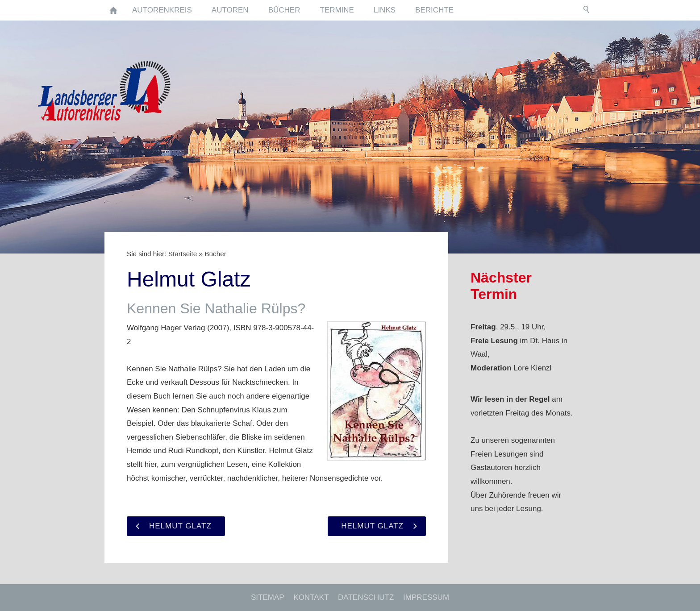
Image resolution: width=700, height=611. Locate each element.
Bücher (215, 254)
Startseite (183, 254)
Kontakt (311, 597)
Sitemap (268, 597)
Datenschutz (366, 597)
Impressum (426, 597)
